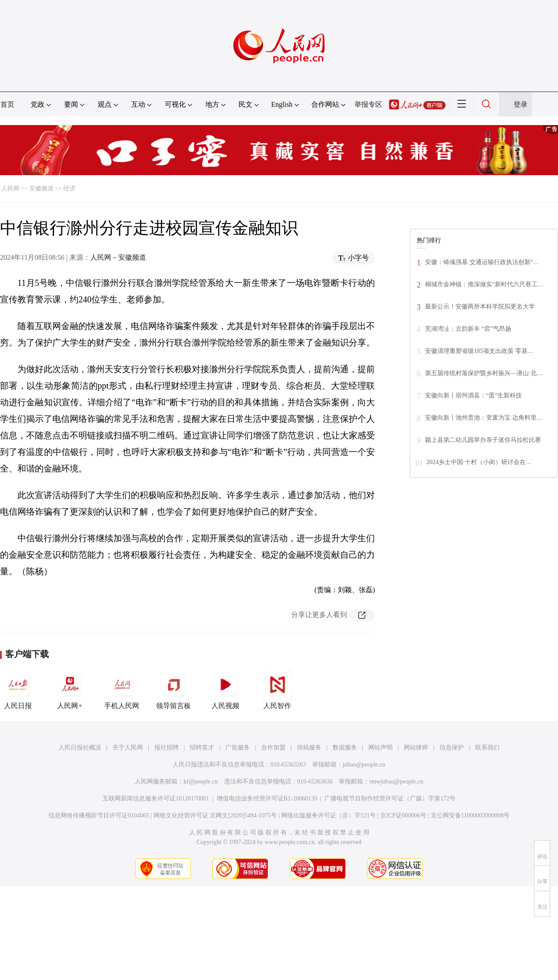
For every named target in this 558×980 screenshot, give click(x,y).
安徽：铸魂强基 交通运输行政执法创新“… (482, 262)
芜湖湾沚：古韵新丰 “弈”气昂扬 (468, 329)
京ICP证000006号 (403, 816)
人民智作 (277, 689)
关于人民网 (128, 748)
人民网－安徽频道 (118, 257)
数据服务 (345, 748)
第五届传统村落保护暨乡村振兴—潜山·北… (484, 373)
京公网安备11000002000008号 (470, 816)
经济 (69, 188)
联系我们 (487, 748)
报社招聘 (167, 748)
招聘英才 (202, 748)
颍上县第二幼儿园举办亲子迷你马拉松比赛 (483, 440)
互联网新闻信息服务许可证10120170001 (156, 799)
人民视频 (225, 689)
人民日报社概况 (80, 748)
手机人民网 (122, 689)
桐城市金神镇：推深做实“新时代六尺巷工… (484, 284)
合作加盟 (273, 748)
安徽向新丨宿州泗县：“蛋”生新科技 (473, 395)
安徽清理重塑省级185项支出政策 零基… (479, 351)
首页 (7, 104)
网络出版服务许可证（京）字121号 (328, 816)
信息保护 (452, 748)
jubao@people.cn (364, 765)
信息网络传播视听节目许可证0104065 (99, 816)
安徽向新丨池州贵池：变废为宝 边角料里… (484, 418)
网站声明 (381, 748)
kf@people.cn (201, 782)
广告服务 (238, 748)
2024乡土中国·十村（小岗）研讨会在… (479, 462)
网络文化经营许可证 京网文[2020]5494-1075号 (215, 816)
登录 (521, 104)
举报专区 (368, 104)
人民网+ (70, 689)
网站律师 (416, 748)
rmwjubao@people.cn (396, 782)
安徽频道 (41, 188)
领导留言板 (174, 689)
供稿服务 (309, 748)
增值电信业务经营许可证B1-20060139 (267, 799)
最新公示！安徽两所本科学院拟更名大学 (480, 307)
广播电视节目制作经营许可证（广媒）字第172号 (390, 799)
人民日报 (18, 689)
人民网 (10, 188)
